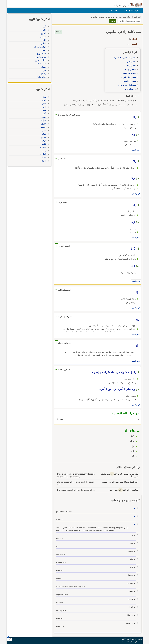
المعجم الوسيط (129, 69)
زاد (134, 508)
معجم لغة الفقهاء (129, 81)
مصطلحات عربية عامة (127, 85)
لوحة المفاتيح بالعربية (130, 10)
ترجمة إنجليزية (130, 89)
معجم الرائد (131, 66)
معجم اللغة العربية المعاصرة (124, 58)
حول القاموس (112, 10)
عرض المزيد (135, 150)
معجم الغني (131, 62)
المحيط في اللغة (129, 73)
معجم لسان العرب (128, 77)
